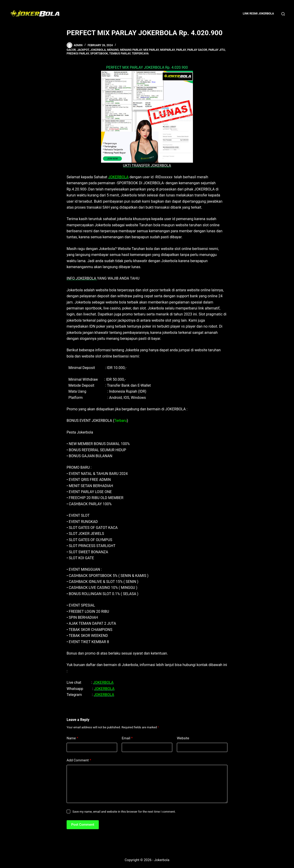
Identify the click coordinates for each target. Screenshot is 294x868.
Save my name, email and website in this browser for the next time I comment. (124, 812)
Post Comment (83, 825)
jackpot (83, 50)
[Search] (283, 14)
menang (113, 50)
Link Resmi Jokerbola (258, 14)
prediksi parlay (78, 54)
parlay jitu (217, 50)
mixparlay (167, 50)
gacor (71, 50)
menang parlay (131, 50)
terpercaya (140, 54)
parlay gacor (197, 50)
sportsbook (99, 54)
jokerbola (98, 50)
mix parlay (151, 50)
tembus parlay (120, 54)
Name (72, 738)
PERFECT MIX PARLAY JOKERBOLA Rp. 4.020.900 (147, 67)
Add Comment (79, 760)
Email (127, 738)
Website (183, 738)
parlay (181, 50)
